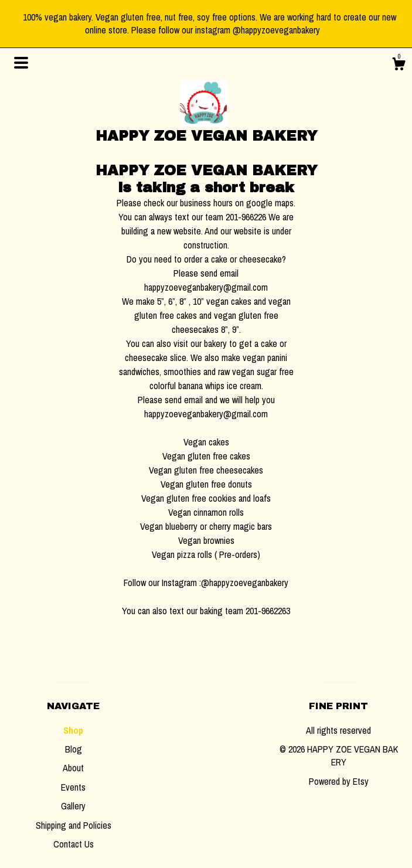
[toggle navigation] (21, 63)
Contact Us (74, 844)
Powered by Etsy (339, 781)
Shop (73, 730)
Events (73, 787)
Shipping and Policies (74, 825)
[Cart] (399, 66)
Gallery (73, 806)
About (73, 768)
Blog (74, 749)
